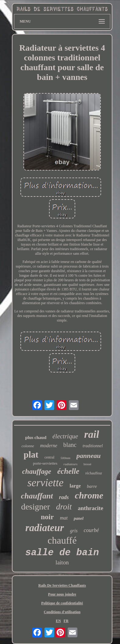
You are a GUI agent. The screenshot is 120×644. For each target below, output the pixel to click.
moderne (49, 446)
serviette (46, 483)
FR (66, 621)
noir (47, 517)
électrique (65, 436)
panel (79, 518)
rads (64, 497)
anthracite (91, 508)
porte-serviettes (45, 463)
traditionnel (93, 446)
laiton (62, 562)
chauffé (62, 540)
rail (92, 434)
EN (58, 621)
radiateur (45, 528)
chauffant (37, 496)
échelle (68, 471)
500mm (65, 458)
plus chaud (36, 437)
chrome (89, 495)
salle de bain (62, 553)
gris (74, 531)
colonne (28, 446)
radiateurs (70, 464)
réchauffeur (94, 473)
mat (64, 518)
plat (31, 455)
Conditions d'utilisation (62, 612)
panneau (88, 456)
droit (64, 507)
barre (92, 486)
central (49, 457)
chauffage (37, 471)
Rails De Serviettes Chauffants (62, 585)
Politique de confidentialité (62, 603)
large (75, 486)
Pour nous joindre (62, 594)
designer (35, 507)
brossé (87, 464)
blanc (70, 445)
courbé (91, 530)
